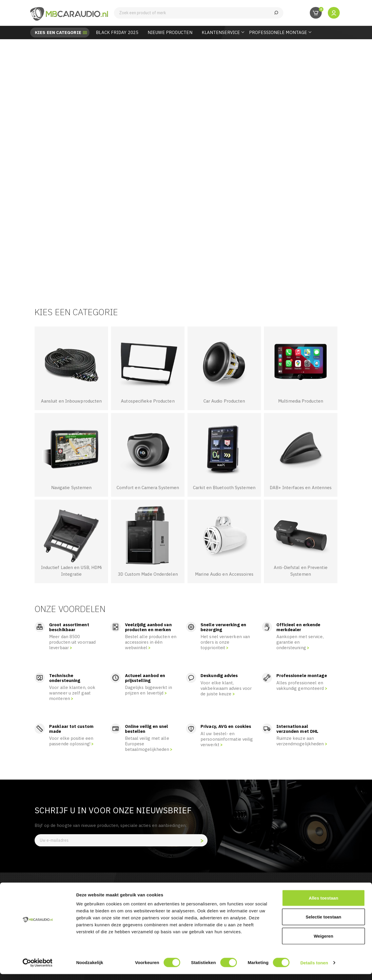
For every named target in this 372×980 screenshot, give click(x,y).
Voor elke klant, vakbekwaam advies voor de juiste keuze (226, 688)
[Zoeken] (199, 13)
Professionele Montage (278, 32)
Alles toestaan (323, 904)
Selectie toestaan (324, 923)
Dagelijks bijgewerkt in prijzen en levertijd (149, 690)
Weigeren (323, 942)
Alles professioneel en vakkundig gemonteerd (300, 685)
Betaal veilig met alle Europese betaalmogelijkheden (147, 744)
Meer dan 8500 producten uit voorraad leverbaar (72, 642)
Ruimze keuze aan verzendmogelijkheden (300, 741)
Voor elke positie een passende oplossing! (71, 741)
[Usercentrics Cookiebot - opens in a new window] (38, 969)
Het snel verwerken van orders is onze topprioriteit (225, 642)
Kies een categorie (58, 33)
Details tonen (314, 969)
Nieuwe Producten (170, 32)
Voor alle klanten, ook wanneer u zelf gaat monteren (72, 693)
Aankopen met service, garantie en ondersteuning (300, 642)
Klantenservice (221, 32)
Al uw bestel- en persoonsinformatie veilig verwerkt (227, 739)
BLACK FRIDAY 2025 (117, 32)
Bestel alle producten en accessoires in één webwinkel (151, 642)
